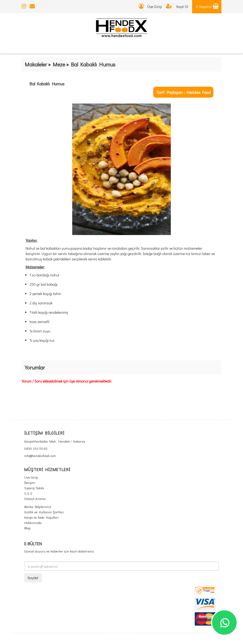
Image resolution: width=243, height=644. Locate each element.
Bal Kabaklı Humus (47, 84)
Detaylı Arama (35, 498)
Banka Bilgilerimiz (38, 506)
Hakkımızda (33, 522)
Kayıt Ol (177, 7)
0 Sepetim (207, 7)
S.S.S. (29, 493)
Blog (27, 528)
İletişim (30, 482)
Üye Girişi (150, 7)
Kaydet (33, 578)
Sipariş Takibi (34, 488)
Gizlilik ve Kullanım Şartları (44, 512)
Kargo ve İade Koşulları (41, 517)
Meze (59, 64)
